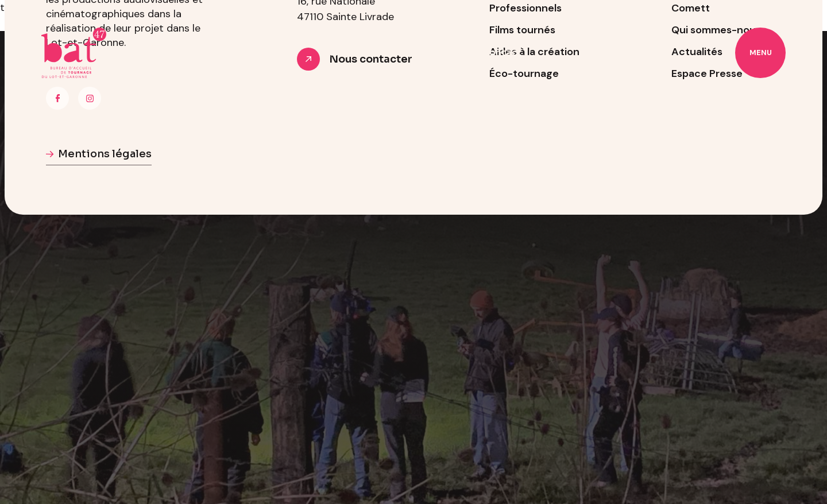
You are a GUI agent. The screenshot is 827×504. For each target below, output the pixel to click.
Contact (502, 53)
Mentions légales (105, 154)
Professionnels (422, 53)
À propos (341, 53)
